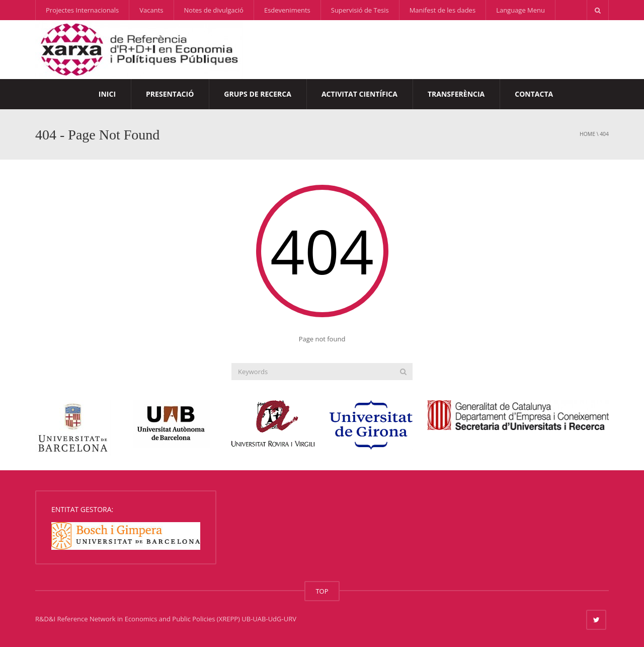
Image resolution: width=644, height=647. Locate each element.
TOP (322, 591)
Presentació (170, 94)
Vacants (151, 10)
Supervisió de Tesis (360, 10)
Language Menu (520, 10)
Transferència (456, 94)
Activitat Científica (359, 94)
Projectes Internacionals (82, 10)
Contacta (534, 94)
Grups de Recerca (258, 94)
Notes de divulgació (214, 10)
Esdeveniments (287, 10)
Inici (107, 94)
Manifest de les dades (442, 10)
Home (587, 134)
